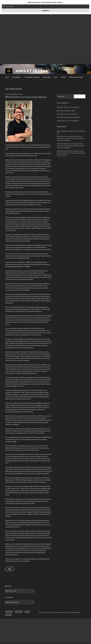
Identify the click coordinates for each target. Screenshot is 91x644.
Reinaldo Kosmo (61, 136)
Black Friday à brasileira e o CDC (66, 111)
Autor (55, 77)
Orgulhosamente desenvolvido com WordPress (67, 612)
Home (7, 77)
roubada (39, 405)
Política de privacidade (76, 77)
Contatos (63, 77)
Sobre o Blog (47, 77)
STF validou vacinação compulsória (67, 114)
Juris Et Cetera (32, 71)
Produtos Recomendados (32, 77)
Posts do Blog (17, 77)
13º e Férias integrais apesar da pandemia (69, 117)
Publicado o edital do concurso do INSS (68, 107)
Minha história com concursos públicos (26, 97)
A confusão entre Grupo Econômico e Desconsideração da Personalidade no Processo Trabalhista (71, 138)
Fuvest (14, 410)
